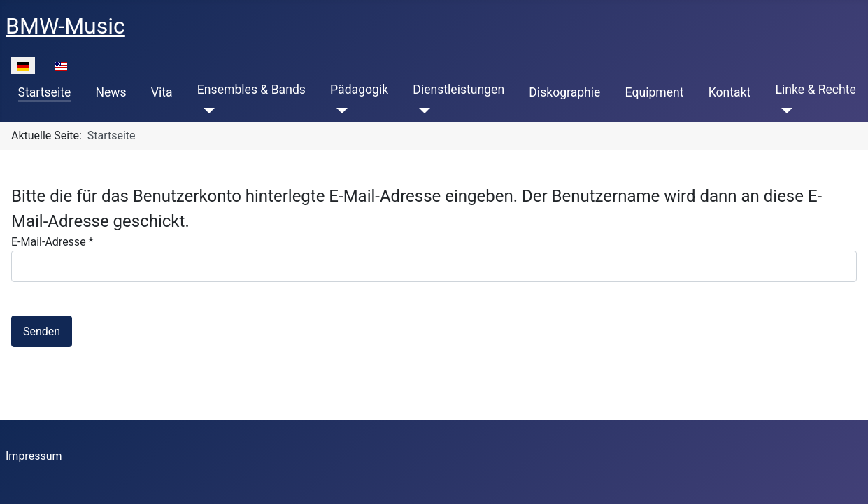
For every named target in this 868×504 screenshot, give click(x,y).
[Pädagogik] (339, 111)
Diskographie (564, 92)
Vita (162, 92)
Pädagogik (359, 90)
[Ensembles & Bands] (206, 111)
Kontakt (730, 92)
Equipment (655, 92)
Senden (42, 331)
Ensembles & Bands (251, 90)
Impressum (34, 456)
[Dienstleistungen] (421, 111)
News (111, 92)
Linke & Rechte (815, 90)
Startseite (45, 92)
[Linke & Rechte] (784, 111)
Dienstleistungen (458, 90)
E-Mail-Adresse (52, 242)
